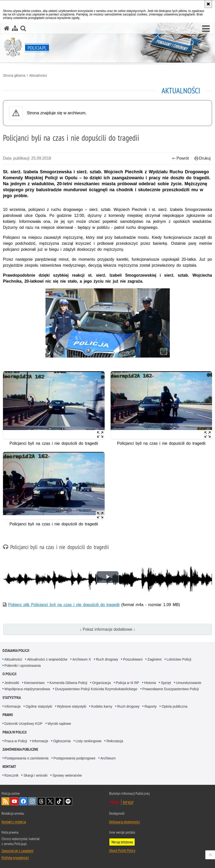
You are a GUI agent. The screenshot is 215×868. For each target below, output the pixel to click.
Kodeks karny (102, 706)
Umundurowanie (189, 683)
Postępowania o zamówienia (26, 758)
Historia (150, 683)
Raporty (150, 706)
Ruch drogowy (107, 659)
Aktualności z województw (47, 659)
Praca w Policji (15, 732)
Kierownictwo (34, 683)
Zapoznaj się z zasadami (17, 851)
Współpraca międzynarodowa (27, 689)
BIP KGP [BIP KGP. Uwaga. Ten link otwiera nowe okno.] (128, 802)
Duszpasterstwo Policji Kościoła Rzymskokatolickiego (96, 689)
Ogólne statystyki (39, 706)
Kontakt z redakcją (14, 822)
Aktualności (38, 75)
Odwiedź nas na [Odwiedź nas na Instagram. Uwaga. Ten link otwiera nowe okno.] (32, 801)
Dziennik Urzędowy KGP (23, 724)
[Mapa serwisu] (15, 28)
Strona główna (14, 75)
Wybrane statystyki (72, 706)
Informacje (13, 706)
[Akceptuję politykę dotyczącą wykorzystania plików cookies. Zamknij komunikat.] (208, 4)
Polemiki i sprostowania (23, 666)
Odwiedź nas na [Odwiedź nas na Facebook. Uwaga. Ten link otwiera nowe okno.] (23, 801)
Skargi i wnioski (35, 775)
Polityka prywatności (15, 858)
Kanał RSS (5, 801)
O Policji (9, 674)
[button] (206, 29)
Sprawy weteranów (67, 775)
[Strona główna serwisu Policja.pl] (7, 28)
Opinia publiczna (174, 706)
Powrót (180, 158)
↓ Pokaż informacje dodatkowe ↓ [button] (108, 629)
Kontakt (9, 767)
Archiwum (108, 758)
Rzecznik (12, 775)
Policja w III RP (128, 683)
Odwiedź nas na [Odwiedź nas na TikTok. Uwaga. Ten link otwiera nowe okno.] (59, 801)
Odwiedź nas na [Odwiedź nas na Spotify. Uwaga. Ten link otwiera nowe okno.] (68, 801)
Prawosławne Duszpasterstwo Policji (171, 689)
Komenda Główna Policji (68, 683)
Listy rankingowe (88, 741)
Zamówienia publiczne (20, 749)
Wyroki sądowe (59, 724)
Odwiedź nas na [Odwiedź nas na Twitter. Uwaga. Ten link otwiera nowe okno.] (50, 801)
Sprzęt (166, 683)
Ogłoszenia (62, 741)
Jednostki (12, 683)
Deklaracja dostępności (125, 822)
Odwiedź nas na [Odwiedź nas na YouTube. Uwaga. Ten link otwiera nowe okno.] (14, 801)
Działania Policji (16, 651)
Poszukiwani (133, 659)
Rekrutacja (115, 741)
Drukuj (202, 158)
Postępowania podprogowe (74, 758)
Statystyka (12, 698)
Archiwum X (82, 659)
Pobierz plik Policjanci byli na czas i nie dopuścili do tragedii (64, 605)
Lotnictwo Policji (179, 659)
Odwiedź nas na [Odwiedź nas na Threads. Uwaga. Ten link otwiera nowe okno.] (41, 801)
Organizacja (102, 683)
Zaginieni (154, 659)
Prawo (8, 715)
